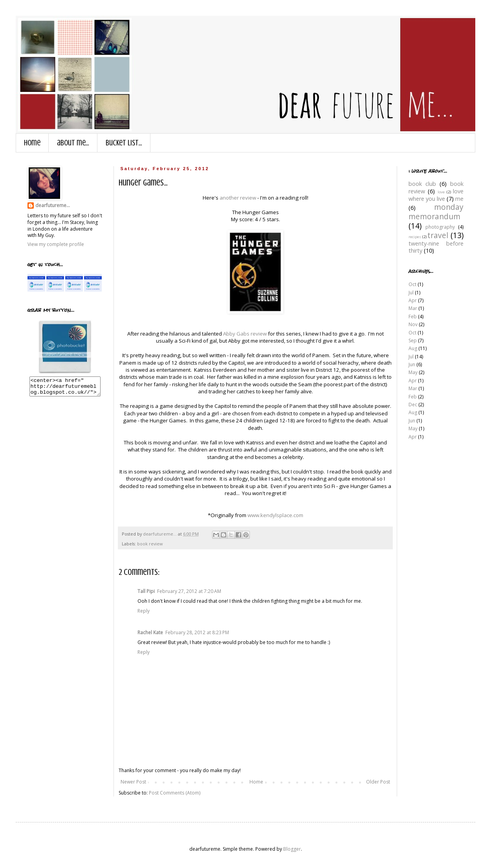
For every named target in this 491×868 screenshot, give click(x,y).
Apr (413, 300)
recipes (415, 237)
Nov (413, 324)
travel (438, 235)
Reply (144, 611)
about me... (73, 143)
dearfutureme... (53, 206)
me (459, 199)
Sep (413, 340)
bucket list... (124, 143)
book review (150, 544)
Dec (413, 405)
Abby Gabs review (245, 334)
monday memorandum (436, 212)
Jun (412, 364)
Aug (413, 348)
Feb (413, 317)
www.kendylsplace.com (275, 515)
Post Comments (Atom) (175, 793)
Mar (413, 308)
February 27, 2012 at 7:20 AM (189, 591)
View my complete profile (56, 244)
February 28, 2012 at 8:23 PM (197, 632)
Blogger (292, 849)
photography (440, 227)
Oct (412, 284)
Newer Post (133, 782)
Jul (411, 293)
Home (32, 143)
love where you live (436, 195)
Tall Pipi (146, 591)
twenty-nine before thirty (436, 247)
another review (238, 198)
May (413, 372)
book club (422, 184)
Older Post (378, 782)
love (441, 192)
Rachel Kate (150, 632)
